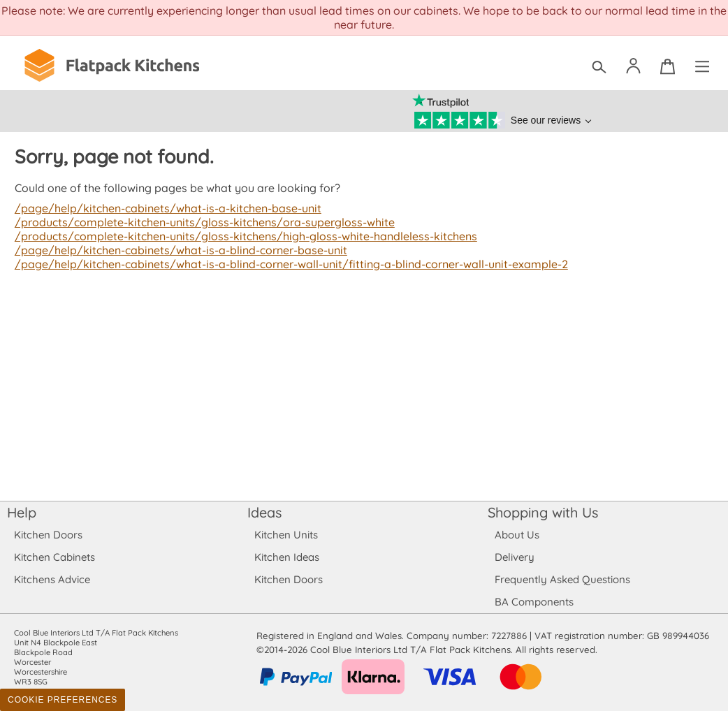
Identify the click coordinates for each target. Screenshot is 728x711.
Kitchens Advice (52, 579)
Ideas (265, 512)
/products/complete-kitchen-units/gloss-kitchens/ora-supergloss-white (200, 222)
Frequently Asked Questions (562, 579)
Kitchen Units (286, 535)
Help (22, 512)
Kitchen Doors (48, 535)
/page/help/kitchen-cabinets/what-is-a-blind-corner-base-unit (178, 250)
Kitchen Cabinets (55, 557)
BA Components (534, 602)
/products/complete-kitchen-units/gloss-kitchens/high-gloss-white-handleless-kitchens (240, 236)
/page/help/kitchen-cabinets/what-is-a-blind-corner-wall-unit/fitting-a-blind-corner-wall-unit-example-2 (286, 264)
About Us (517, 535)
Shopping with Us (543, 512)
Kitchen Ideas (287, 557)
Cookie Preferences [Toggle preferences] (63, 700)
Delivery (515, 557)
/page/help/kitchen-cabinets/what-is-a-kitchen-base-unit (165, 208)
